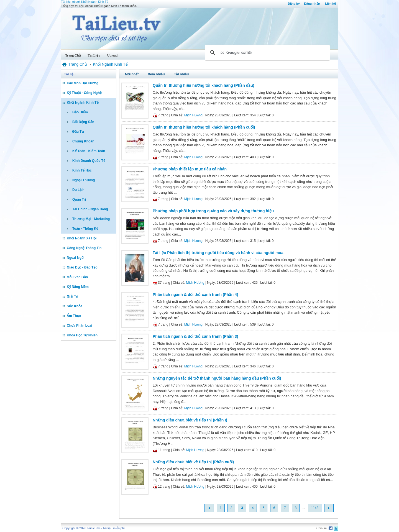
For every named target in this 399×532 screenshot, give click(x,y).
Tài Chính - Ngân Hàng (90, 209)
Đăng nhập (312, 4)
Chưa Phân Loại (80, 326)
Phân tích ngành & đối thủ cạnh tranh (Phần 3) (195, 336)
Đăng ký (294, 4)
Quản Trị (79, 199)
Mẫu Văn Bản (77, 277)
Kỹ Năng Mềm (78, 287)
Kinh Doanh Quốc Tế (89, 161)
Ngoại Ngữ (75, 258)
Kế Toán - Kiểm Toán (89, 151)
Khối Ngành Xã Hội (82, 238)
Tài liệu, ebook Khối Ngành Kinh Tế (85, 2)
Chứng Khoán (83, 141)
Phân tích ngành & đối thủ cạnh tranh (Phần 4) (195, 295)
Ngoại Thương (84, 180)
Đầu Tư (78, 132)
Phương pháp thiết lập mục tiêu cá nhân (190, 169)
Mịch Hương (193, 115)
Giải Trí (72, 296)
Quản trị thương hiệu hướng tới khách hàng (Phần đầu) (203, 85)
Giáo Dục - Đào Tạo (82, 267)
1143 (315, 508)
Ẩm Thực (74, 316)
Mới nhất (132, 74)
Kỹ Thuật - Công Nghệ (84, 93)
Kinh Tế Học (82, 170)
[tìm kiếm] (267, 53)
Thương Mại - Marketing (91, 219)
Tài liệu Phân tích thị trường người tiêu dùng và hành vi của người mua (218, 253)
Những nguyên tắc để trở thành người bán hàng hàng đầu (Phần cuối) (217, 378)
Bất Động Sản (83, 122)
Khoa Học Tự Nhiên (82, 335)
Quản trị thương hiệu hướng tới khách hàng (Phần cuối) (204, 127)
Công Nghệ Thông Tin (84, 248)
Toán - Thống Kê (85, 229)
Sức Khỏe (75, 306)
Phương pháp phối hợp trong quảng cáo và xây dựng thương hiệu (213, 211)
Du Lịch (78, 190)
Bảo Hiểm (80, 112)
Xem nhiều (156, 74)
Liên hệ (331, 4)
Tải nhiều (181, 74)
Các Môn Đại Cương (83, 83)
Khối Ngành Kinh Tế (83, 103)
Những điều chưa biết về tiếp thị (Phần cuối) (193, 462)
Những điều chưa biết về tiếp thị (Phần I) (190, 420)
